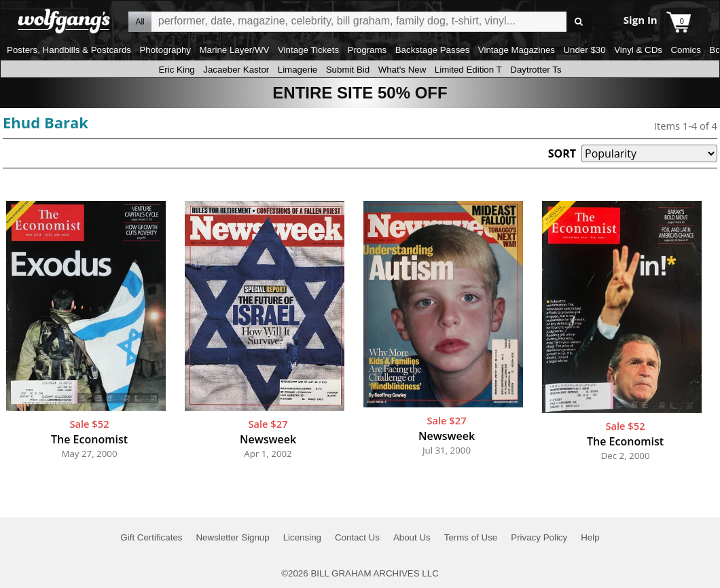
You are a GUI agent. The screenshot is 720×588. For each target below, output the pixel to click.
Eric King (176, 70)
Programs (367, 50)
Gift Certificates (151, 537)
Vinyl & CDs (638, 50)
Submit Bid (348, 70)
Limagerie (298, 70)
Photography (165, 50)
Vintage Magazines (517, 50)
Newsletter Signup (232, 537)
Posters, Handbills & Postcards (69, 50)
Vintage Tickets (308, 50)
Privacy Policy (539, 537)
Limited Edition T (468, 70)
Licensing (302, 537)
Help (590, 537)
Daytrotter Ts (536, 70)
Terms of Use (471, 537)
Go (579, 22)
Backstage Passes (433, 50)
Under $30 (584, 50)
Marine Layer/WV (234, 50)
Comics (685, 50)
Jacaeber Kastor (236, 70)
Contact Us (357, 537)
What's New (402, 70)
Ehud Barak (46, 122)
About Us (412, 537)
